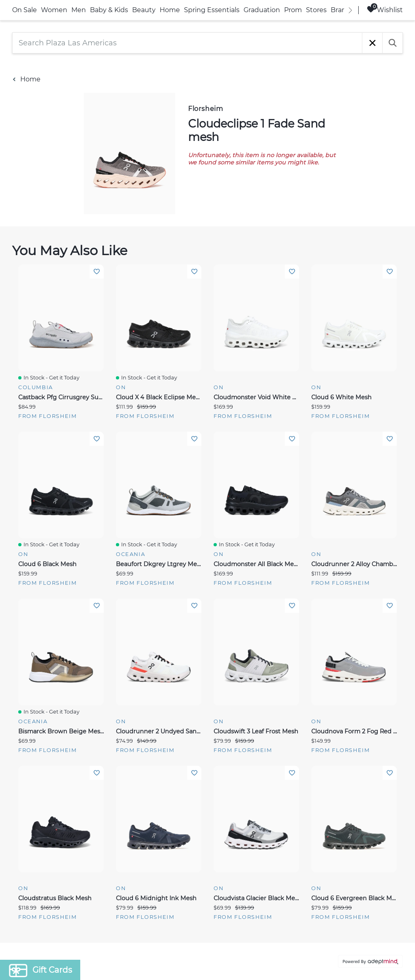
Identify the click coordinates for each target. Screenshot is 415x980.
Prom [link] (293, 10)
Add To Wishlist (97, 272)
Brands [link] (342, 10)
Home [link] (170, 10)
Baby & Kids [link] (109, 10)
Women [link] (54, 10)
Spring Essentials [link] (212, 10)
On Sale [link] (25, 10)
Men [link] (79, 10)
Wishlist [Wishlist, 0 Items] (385, 10)
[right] (350, 10)
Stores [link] (316, 10)
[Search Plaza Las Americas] (187, 43)
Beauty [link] (144, 10)
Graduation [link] (262, 10)
